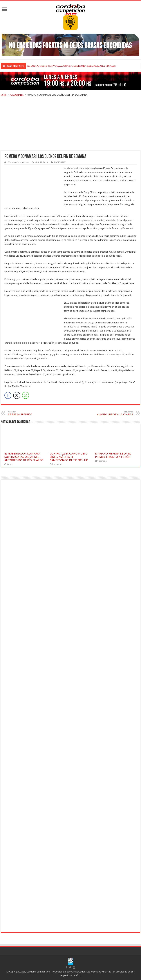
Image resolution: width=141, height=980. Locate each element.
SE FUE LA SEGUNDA (27, 413)
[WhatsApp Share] (26, 395)
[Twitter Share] (17, 395)
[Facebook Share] (8, 395)
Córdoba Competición (18, 162)
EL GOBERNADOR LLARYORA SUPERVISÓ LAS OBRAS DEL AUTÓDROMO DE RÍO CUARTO (24, 457)
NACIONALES (17, 95)
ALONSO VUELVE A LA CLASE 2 (114, 413)
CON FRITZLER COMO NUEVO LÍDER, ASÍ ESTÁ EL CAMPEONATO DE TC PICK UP (69, 457)
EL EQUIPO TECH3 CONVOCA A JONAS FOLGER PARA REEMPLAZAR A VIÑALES (72, 66)
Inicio (4, 95)
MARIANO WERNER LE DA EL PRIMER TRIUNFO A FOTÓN (113, 455)
